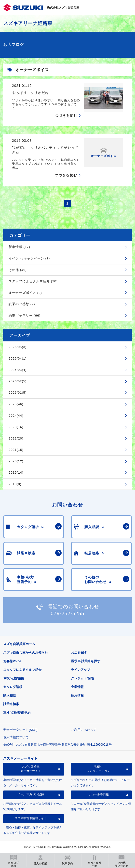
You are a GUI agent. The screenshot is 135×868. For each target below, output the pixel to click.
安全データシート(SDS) (20, 730)
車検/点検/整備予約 (17, 713)
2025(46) (16, 404)
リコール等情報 (98, 794)
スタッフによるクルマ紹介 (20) (33, 281)
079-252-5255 (68, 613)
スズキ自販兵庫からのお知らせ (26, 653)
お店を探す (79, 653)
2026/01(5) (18, 393)
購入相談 (10, 695)
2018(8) (15, 484)
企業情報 (77, 687)
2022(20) (16, 438)
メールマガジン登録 (31, 794)
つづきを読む (66, 116)
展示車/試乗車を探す (86, 661)
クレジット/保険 (83, 678)
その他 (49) (18, 270)
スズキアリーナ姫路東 (28, 23)
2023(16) (16, 427)
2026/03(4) (18, 370)
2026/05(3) (18, 347)
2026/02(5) (18, 381)
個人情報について (16, 737)
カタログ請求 (13, 687)
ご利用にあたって (84, 730)
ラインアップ (81, 670)
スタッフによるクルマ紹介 (22, 670)
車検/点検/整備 (14, 678)
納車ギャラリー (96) (25, 316)
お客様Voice (12, 661)
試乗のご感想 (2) (22, 304)
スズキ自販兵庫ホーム (19, 644)
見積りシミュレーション (98, 769)
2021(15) (16, 450)
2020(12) (16, 461)
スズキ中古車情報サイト (31, 818)
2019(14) (16, 473)
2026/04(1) (18, 358)
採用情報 (77, 695)
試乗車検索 (11, 704)
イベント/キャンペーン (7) (29, 258)
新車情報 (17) (19, 247)
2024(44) (16, 416)
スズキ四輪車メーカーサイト (31, 769)
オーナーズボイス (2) (25, 293)
